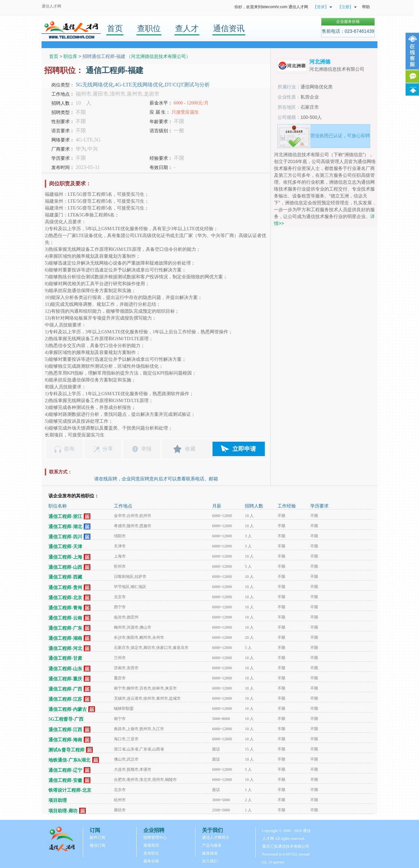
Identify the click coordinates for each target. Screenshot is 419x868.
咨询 (69, 449)
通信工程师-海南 (65, 740)
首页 (115, 28)
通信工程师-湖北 (65, 527)
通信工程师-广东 (65, 628)
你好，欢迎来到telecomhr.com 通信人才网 (271, 7)
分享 (108, 449)
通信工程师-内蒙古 (68, 709)
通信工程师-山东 (65, 669)
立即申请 (244, 449)
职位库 (70, 56)
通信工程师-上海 (65, 557)
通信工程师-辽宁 (65, 770)
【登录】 (321, 7)
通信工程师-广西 (65, 689)
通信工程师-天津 (65, 547)
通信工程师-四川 (65, 537)
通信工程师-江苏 (65, 699)
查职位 (149, 28)
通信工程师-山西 (65, 567)
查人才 (187, 28)
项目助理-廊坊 (63, 811)
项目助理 (58, 800)
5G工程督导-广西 (66, 719)
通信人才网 (51, 6)
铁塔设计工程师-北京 (70, 790)
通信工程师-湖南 (65, 638)
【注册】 (345, 7)
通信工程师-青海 (65, 608)
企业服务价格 (348, 22)
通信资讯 (229, 28)
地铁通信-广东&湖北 (69, 760)
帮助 (366, 7)
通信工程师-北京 (65, 598)
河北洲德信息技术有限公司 (158, 56)
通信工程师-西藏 (65, 577)
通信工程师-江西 (65, 730)
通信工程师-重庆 (65, 679)
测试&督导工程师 (66, 750)
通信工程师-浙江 (65, 517)
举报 (146, 449)
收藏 (190, 449)
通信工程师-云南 (65, 618)
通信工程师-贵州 (65, 588)
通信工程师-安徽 (65, 780)
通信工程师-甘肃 (65, 658)
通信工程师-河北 (65, 648)
